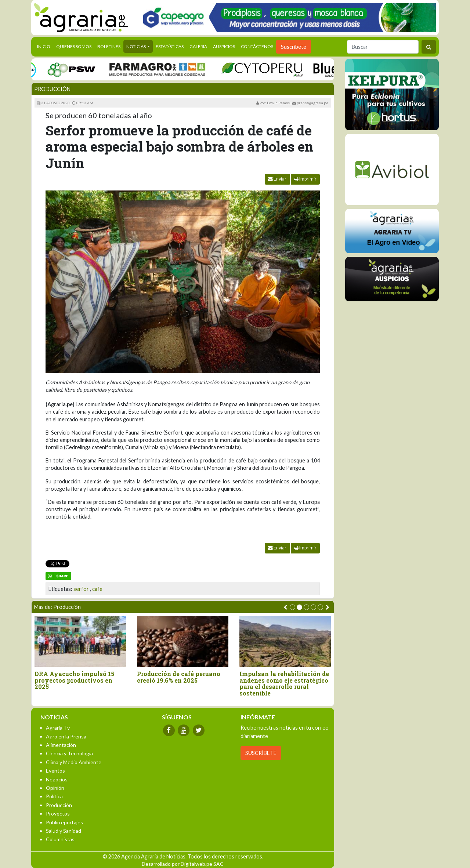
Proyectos (58, 813)
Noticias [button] (136, 46)
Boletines (109, 46)
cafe (97, 589)
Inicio (45, 46)
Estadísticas (170, 46)
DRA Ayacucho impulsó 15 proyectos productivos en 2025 (75, 680)
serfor (81, 589)
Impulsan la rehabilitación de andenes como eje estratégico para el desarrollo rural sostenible (285, 683)
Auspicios (224, 46)
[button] (292, 607)
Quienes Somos (74, 46)
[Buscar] (383, 47)
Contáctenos (257, 46)
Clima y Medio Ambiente (74, 762)
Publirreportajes (64, 822)
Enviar (277, 179)
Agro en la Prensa (66, 736)
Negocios (57, 779)
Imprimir (305, 179)
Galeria (198, 46)
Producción (52, 89)
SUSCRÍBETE (261, 753)
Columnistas (60, 839)
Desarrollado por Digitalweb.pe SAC (183, 864)
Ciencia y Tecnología (69, 753)
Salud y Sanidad (64, 831)
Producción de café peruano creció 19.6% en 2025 (179, 677)
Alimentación (61, 745)
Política (54, 796)
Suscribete (294, 47)
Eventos (55, 771)
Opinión (55, 788)
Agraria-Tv (58, 728)
